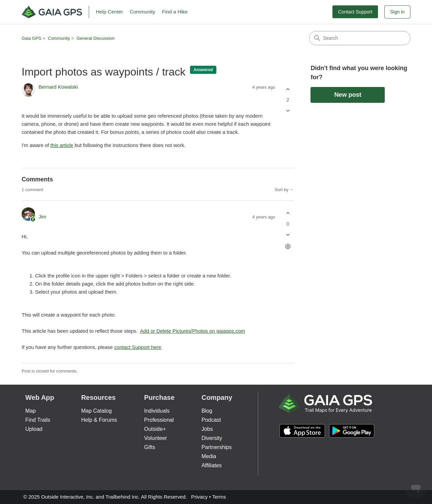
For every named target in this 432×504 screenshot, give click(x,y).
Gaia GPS (32, 38)
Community (142, 12)
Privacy (199, 497)
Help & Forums (99, 420)
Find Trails (38, 420)
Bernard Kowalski (58, 87)
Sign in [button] (397, 12)
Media (209, 456)
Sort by (284, 190)
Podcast (211, 420)
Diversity (212, 438)
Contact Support (355, 12)
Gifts (150, 447)
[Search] (360, 38)
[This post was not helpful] (288, 111)
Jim (42, 217)
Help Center (109, 12)
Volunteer (156, 438)
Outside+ (155, 429)
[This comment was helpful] (288, 213)
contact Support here (138, 347)
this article (62, 145)
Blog (207, 411)
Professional (159, 420)
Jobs (207, 429)
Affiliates (212, 465)
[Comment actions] (288, 246)
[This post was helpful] (288, 89)
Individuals (157, 411)
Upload (34, 429)
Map (31, 411)
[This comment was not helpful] (288, 234)
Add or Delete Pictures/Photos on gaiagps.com (193, 331)
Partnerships (217, 447)
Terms (219, 497)
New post (348, 95)
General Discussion (96, 38)
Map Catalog (96, 411)
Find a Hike (175, 12)
